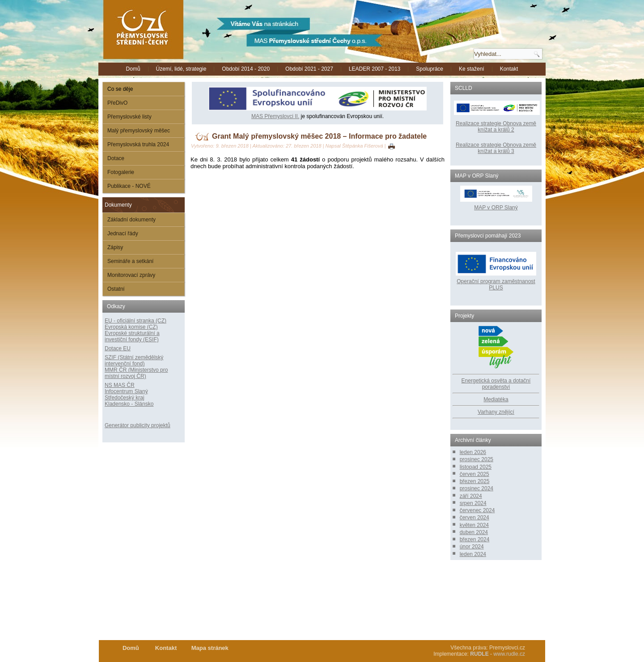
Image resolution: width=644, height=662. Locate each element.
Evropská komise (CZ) (131, 327)
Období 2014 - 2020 (246, 69)
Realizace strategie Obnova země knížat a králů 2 (496, 127)
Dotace (116, 158)
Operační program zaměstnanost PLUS (496, 284)
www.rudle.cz (509, 654)
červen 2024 (475, 518)
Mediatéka (496, 399)
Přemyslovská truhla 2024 (138, 144)
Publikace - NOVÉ (129, 186)
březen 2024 (475, 539)
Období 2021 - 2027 (309, 69)
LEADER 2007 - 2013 (375, 69)
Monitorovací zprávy (131, 275)
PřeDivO (117, 103)
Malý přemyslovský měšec (139, 131)
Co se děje (120, 89)
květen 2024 (474, 525)
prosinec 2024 (477, 488)
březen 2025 (475, 481)
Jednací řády (123, 233)
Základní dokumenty (131, 220)
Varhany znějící (496, 412)
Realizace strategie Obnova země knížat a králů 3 (496, 148)
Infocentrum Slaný (126, 391)
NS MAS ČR (120, 385)
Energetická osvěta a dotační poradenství (496, 384)
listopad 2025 (476, 467)
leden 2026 (473, 452)
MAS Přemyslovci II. (275, 116)
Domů (133, 69)
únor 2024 (472, 547)
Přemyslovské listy (129, 117)
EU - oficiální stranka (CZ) (136, 321)
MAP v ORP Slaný (496, 204)
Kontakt (509, 69)
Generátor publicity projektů (138, 425)
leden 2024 (473, 554)
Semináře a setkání (130, 261)
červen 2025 (475, 474)
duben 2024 (474, 532)
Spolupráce (430, 69)
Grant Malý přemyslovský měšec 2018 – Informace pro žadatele (319, 136)
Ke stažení (472, 69)
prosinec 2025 (477, 459)
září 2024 (471, 496)
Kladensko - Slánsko (129, 404)
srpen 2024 (473, 503)
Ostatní (116, 289)
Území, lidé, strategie (181, 69)
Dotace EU (118, 348)
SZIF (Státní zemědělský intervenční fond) (134, 361)
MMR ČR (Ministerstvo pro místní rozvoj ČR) (136, 373)
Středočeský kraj (125, 398)
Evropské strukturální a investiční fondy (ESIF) (132, 336)
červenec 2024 (477, 510)
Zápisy (115, 247)
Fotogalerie (121, 172)
